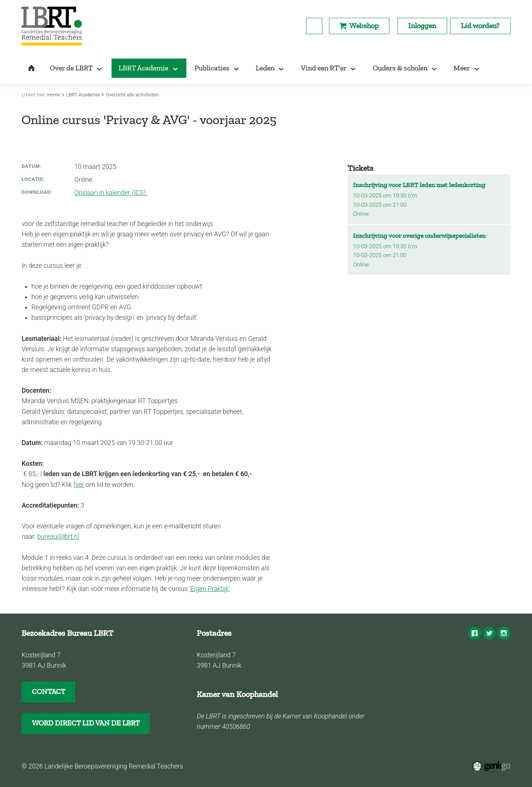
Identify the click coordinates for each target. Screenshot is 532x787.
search (314, 26)
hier (79, 485)
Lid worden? (480, 26)
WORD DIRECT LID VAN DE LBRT (86, 723)
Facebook (474, 633)
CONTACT (49, 691)
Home (54, 95)
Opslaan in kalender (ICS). (111, 193)
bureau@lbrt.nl (58, 537)
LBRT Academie (83, 95)
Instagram (504, 633)
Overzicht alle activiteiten (132, 95)
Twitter (489, 633)
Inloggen (422, 26)
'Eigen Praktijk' (210, 589)
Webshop (364, 26)
